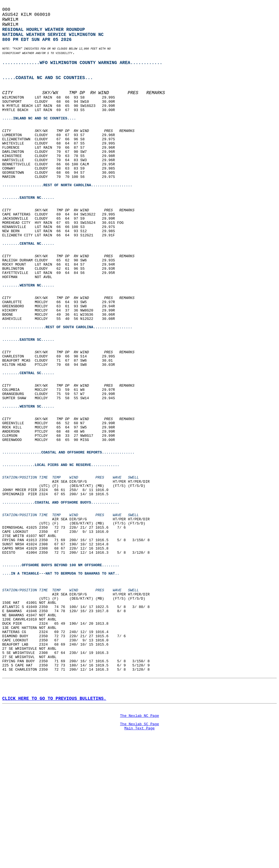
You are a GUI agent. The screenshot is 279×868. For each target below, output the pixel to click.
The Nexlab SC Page (139, 847)
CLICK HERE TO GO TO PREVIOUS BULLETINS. (54, 818)
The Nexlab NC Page (139, 837)
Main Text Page (139, 852)
